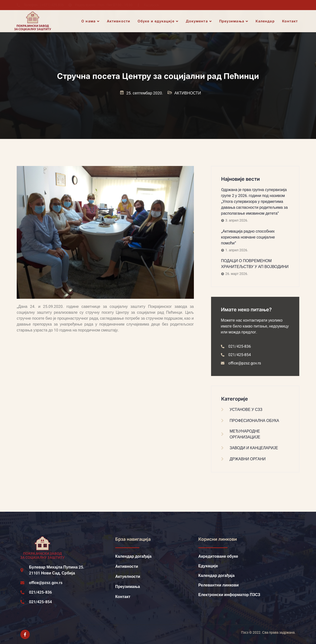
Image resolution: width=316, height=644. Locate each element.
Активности (119, 21)
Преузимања (234, 21)
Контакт (290, 21)
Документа (199, 21)
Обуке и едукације (158, 21)
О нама (91, 21)
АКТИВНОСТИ (187, 93)
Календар (265, 21)
